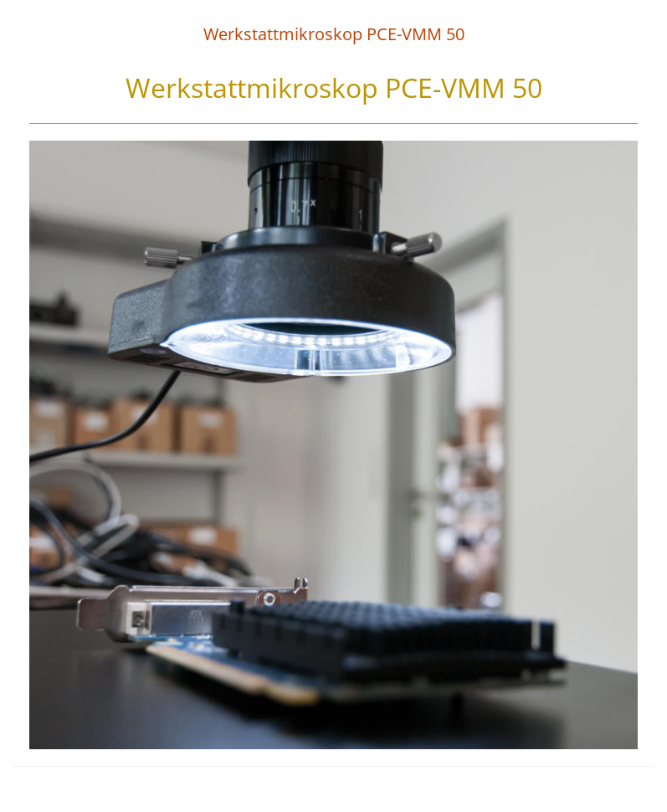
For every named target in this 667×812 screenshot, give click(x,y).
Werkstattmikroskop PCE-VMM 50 (334, 34)
